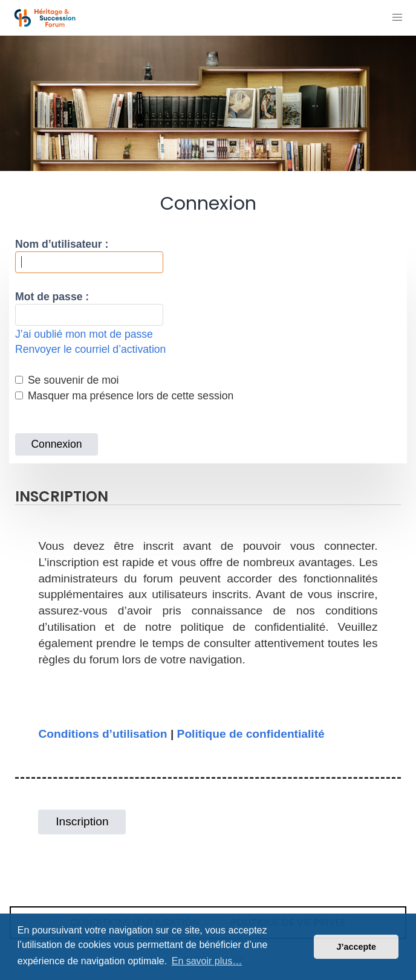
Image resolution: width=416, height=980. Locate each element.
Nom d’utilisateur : (62, 244)
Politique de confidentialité (251, 734)
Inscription (82, 821)
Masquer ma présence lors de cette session (124, 396)
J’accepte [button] (356, 947)
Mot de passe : (52, 297)
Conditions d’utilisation (102, 734)
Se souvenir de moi (67, 380)
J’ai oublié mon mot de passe (84, 334)
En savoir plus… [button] (207, 961)
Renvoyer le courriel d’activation (90, 349)
